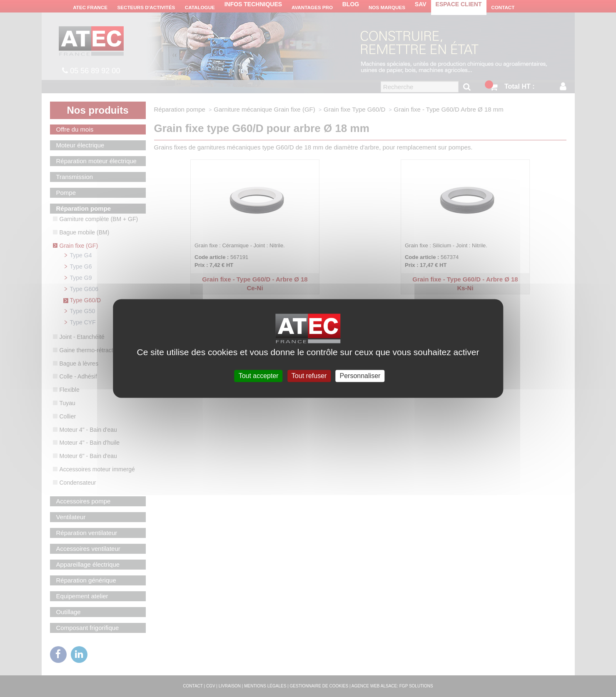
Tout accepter (259, 376)
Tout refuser (309, 376)
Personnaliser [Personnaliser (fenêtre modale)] (360, 376)
